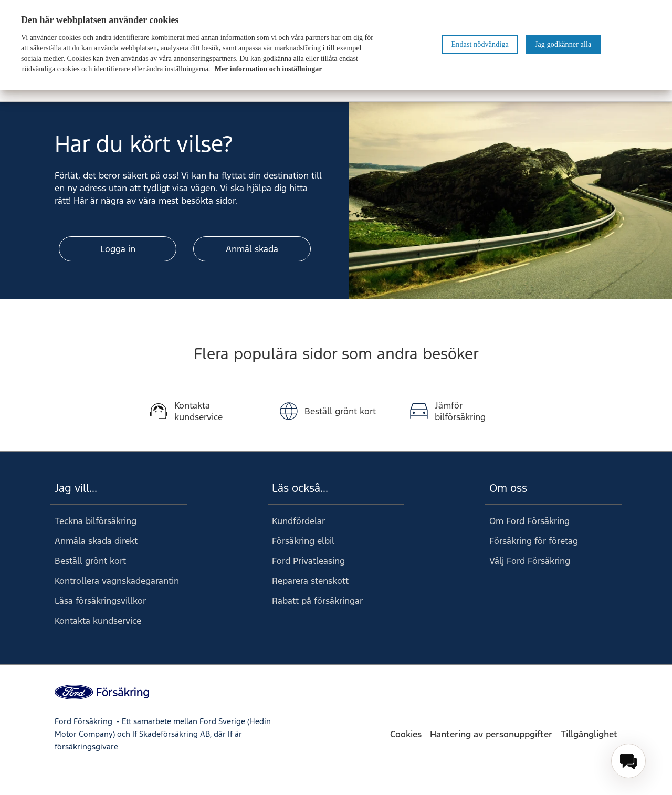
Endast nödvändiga (480, 44)
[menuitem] (628, 761)
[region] (336, 45)
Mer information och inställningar (269, 69)
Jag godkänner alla (563, 44)
